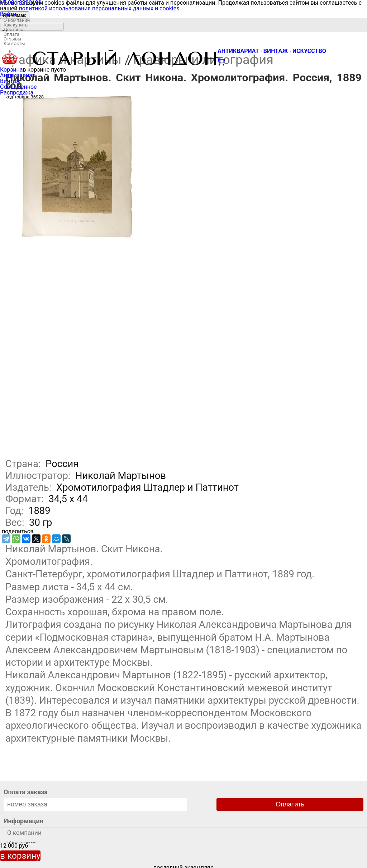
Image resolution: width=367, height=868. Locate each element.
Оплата (11, 34)
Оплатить (290, 804)
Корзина (11, 70)
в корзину (20, 856)
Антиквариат (18, 75)
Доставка (14, 30)
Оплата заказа (26, 792)
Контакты (14, 43)
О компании (17, 20)
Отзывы (12, 39)
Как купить (16, 25)
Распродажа (17, 93)
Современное (18, 87)
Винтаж (10, 81)
